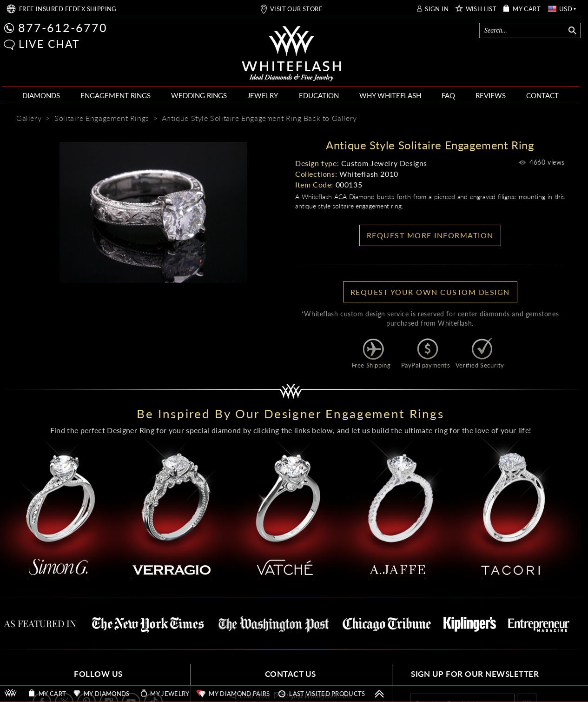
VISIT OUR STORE (296, 9)
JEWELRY (263, 95)
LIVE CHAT (49, 44)
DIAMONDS (41, 95)
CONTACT (542, 95)
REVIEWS (491, 95)
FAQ (448, 95)
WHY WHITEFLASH (390, 95)
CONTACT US (291, 674)
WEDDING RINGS (199, 95)
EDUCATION (319, 95)
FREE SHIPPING (68, 9)
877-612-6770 (63, 27)
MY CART (527, 9)
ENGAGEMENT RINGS (116, 95)
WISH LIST (481, 9)
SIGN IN (437, 9)
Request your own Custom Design (430, 292)
